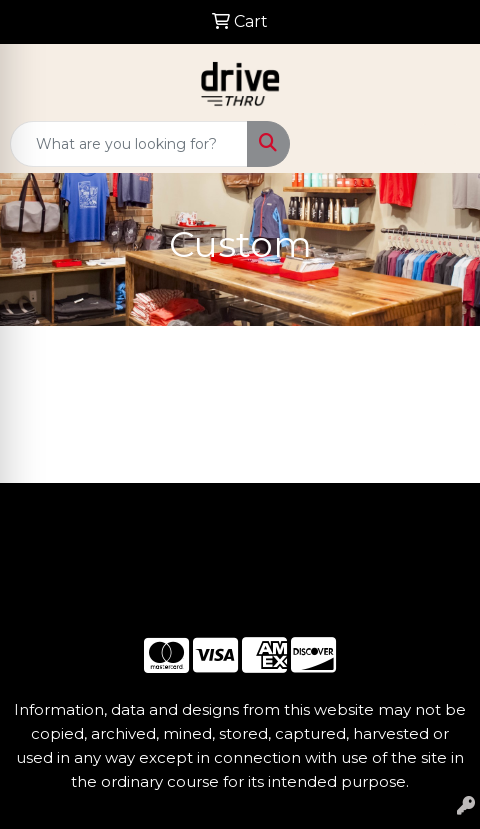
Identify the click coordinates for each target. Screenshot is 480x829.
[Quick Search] (129, 144)
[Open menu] (440, 144)
